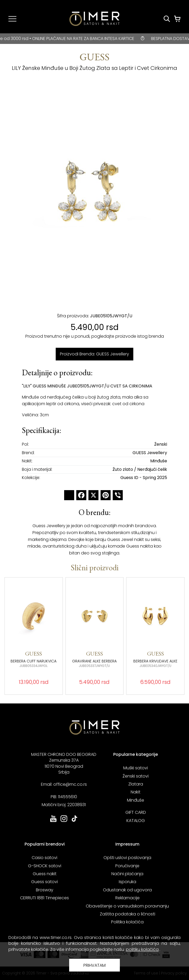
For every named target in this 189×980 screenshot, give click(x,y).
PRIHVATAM (94, 965)
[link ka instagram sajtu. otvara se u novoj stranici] (64, 821)
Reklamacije (127, 898)
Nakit (136, 792)
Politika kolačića (127, 922)
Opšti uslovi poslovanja (127, 858)
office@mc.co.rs (70, 784)
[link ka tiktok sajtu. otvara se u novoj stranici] (74, 821)
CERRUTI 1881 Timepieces (44, 898)
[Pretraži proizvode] (167, 19)
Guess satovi (44, 882)
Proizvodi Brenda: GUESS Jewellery (94, 354)
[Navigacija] (12, 19)
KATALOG (136, 821)
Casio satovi (44, 858)
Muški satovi (136, 768)
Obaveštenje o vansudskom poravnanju (127, 906)
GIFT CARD (136, 812)
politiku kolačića (142, 949)
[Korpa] (177, 19)
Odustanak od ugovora (127, 890)
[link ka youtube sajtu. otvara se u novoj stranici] (53, 821)
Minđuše (136, 800)
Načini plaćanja (127, 874)
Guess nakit (45, 874)
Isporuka (127, 882)
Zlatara (136, 784)
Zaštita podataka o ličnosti (127, 914)
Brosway (45, 890)
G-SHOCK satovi (45, 866)
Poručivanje (127, 866)
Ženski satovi (136, 776)
